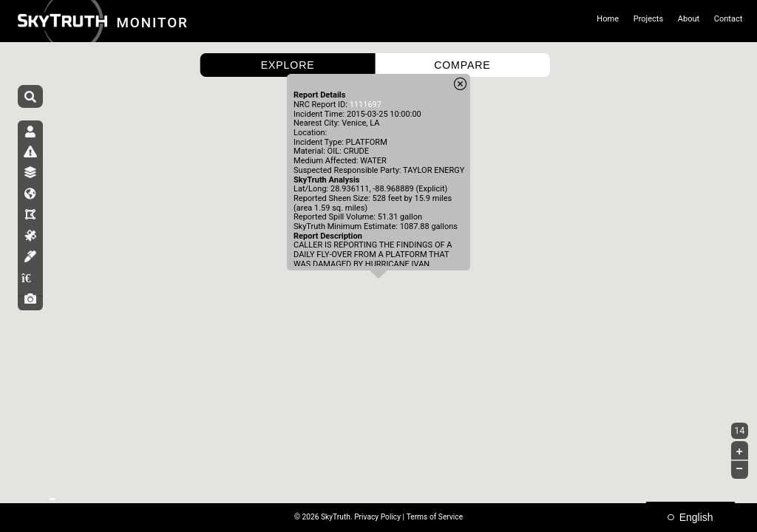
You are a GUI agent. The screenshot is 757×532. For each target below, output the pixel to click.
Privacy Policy (377, 517)
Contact (729, 19)
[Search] (30, 98)
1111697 (366, 105)
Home (608, 19)
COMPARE (462, 65)
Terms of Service (435, 517)
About (689, 19)
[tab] (31, 137)
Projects (648, 19)
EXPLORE (288, 65)
